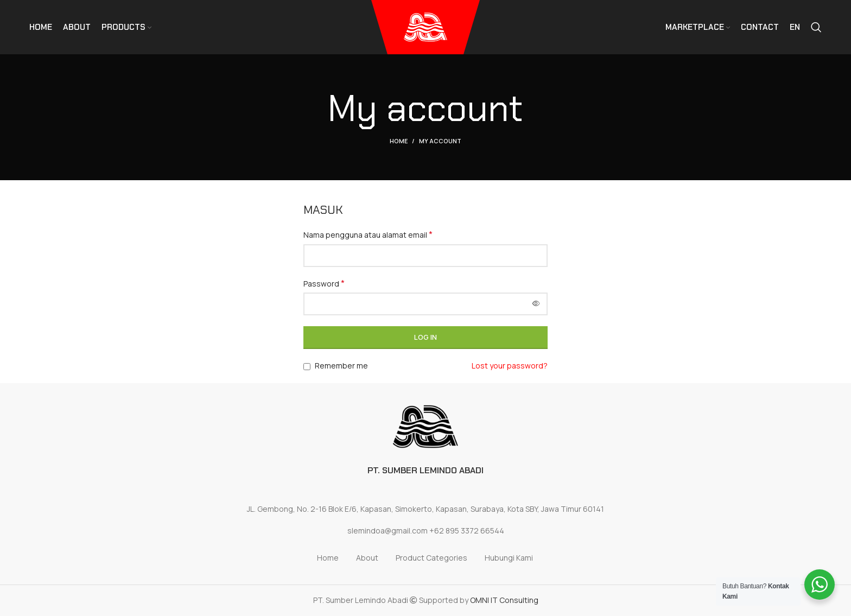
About (367, 558)
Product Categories (431, 558)
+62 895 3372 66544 (467, 531)
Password (324, 284)
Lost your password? (510, 366)
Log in (426, 337)
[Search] (816, 27)
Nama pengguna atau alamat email (368, 235)
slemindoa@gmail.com (388, 531)
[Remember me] (307, 367)
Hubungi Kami (509, 558)
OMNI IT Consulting (504, 600)
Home (399, 141)
